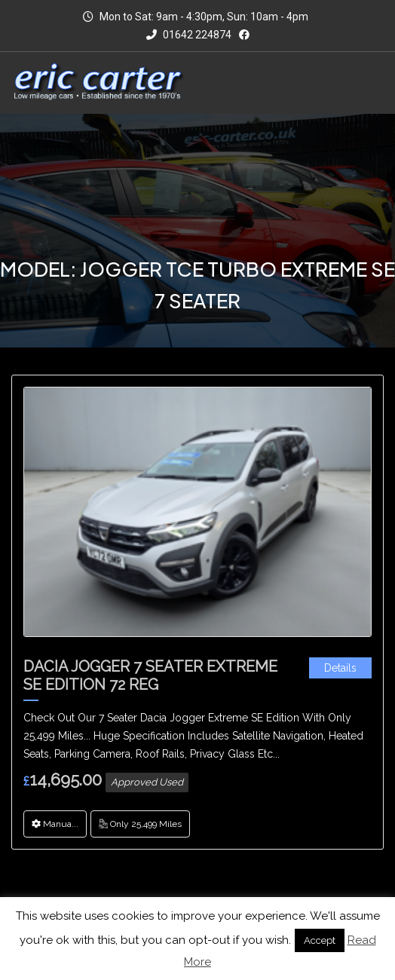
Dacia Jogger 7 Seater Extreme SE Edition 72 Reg (150, 675)
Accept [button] (320, 940)
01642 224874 (189, 35)
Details (340, 668)
